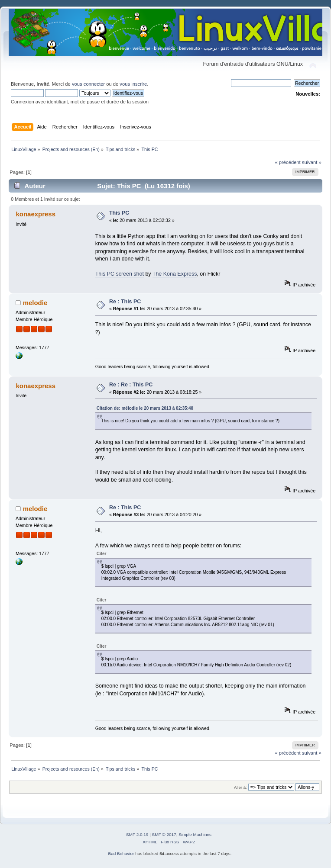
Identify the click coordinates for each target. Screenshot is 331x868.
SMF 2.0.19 (137, 834)
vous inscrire (133, 84)
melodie (35, 303)
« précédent (287, 162)
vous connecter (88, 84)
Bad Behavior (121, 854)
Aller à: (240, 787)
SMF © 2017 (164, 834)
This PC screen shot (120, 274)
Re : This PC (125, 302)
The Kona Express (175, 274)
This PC (119, 213)
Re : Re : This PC (131, 385)
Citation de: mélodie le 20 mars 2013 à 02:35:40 (145, 408)
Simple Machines (195, 834)
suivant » (312, 162)
